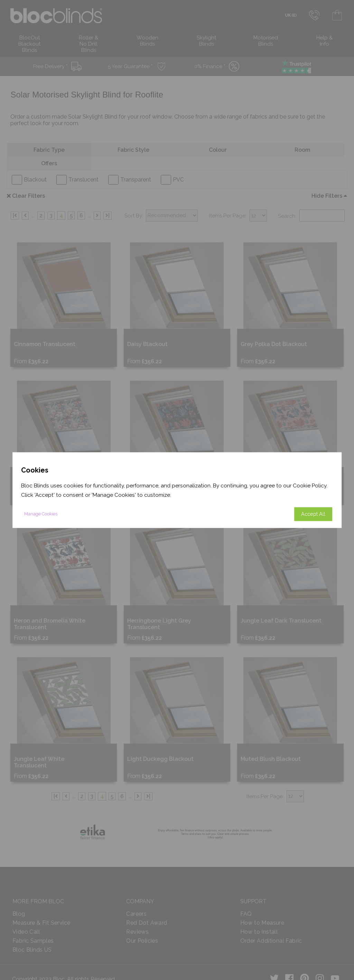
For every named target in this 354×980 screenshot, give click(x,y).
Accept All (313, 514)
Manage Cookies (41, 514)
